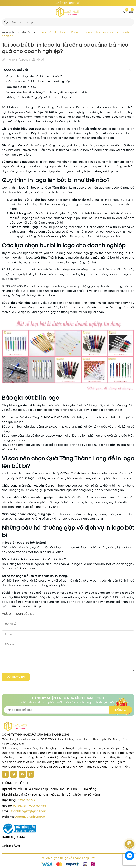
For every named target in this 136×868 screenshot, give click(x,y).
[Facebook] (5, 774)
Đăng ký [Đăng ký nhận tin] (121, 710)
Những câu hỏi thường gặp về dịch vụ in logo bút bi (42, 97)
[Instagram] (31, 774)
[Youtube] (22, 774)
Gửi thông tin (16, 677)
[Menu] (4, 12)
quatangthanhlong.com (31, 817)
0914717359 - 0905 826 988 (30, 806)
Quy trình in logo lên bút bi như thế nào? (34, 76)
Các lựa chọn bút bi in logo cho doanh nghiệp (38, 82)
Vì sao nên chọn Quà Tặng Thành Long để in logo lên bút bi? (48, 92)
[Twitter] (14, 774)
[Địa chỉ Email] (68, 710)
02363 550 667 (26, 800)
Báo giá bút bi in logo (21, 87)
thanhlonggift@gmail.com (29, 811)
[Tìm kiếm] (7, 22)
